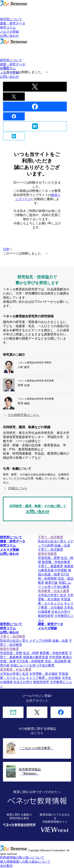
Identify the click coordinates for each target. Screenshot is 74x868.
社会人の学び (61, 612)
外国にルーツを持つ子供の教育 (32, 665)
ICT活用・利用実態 (30, 661)
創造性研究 (46, 616)
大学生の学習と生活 (52, 595)
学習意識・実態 (49, 558)
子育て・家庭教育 (51, 566)
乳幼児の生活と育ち (52, 541)
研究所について (11, 19)
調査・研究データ (13, 23)
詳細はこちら (18, 488)
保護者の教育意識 (36, 657)
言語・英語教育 (56, 661)
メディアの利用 (40, 641)
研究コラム (8, 27)
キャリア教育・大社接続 (43, 678)
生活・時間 (31, 653)
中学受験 (61, 570)
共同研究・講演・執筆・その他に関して (38, 509)
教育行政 (51, 583)
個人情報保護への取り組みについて (25, 862)
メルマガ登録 (9, 32)
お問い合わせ (9, 36)
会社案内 (6, 866)
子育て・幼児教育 (51, 550)
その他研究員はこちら (23, 415)
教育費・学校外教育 (56, 562)
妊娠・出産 (62, 545)
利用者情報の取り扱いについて (22, 857)
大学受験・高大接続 (43, 674)
